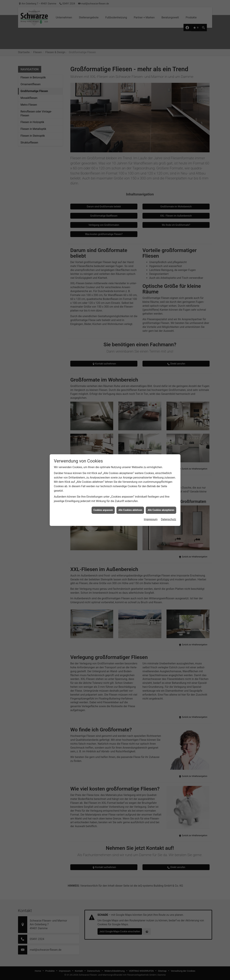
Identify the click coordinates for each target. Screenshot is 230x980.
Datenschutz (168, 519)
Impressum (151, 519)
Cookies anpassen (103, 510)
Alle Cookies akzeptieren (161, 510)
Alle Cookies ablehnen (130, 510)
